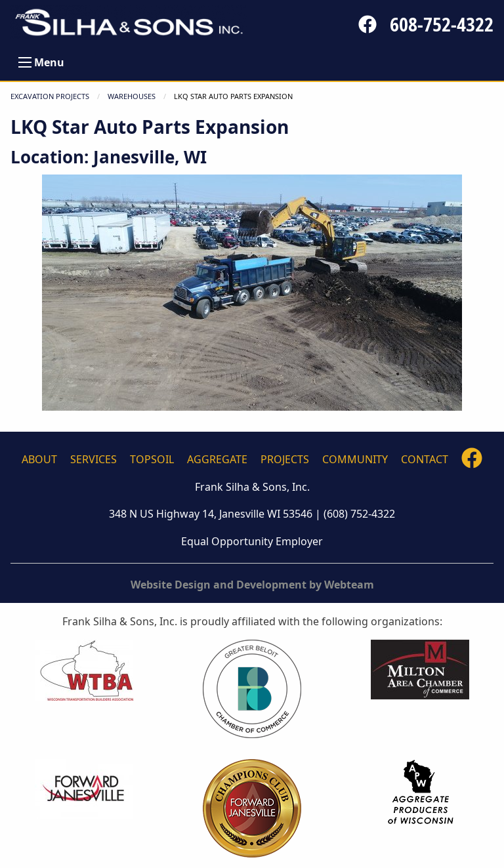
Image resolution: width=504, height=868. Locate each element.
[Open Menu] (25, 62)
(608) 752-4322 (359, 514)
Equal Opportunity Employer (252, 541)
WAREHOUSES (132, 96)
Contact (425, 459)
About (39, 459)
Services (94, 459)
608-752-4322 (442, 24)
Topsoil (152, 459)
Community (355, 459)
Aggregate (217, 459)
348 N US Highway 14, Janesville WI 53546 (211, 514)
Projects (285, 459)
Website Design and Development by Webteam (252, 585)
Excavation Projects (50, 96)
